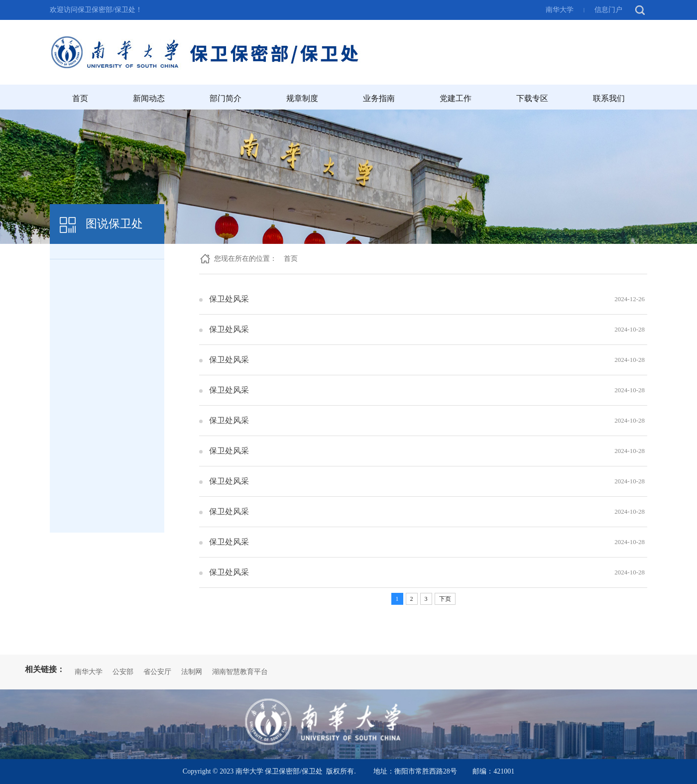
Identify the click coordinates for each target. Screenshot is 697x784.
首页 (80, 98)
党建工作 (456, 98)
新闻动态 (149, 98)
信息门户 (608, 10)
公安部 (123, 672)
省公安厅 (157, 672)
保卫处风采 (229, 299)
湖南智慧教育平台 (240, 672)
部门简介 (226, 98)
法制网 (192, 672)
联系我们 (609, 98)
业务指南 (379, 98)
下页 (445, 599)
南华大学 (560, 10)
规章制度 (302, 98)
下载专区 (532, 98)
